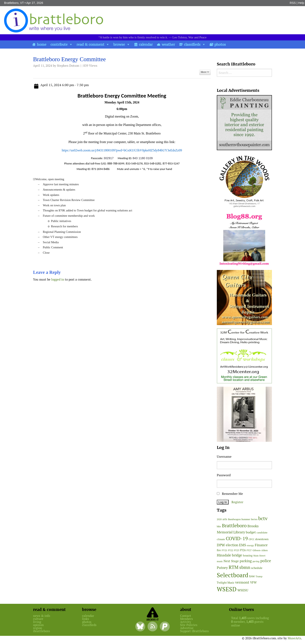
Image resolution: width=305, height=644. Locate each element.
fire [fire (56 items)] (219, 550)
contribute (59, 44)
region (38, 628)
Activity (186, 622)
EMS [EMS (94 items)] (243, 545)
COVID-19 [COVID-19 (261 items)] (237, 538)
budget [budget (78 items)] (251, 532)
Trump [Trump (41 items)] (259, 576)
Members (186, 619)
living (37, 622)
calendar (146, 44)
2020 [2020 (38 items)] (219, 519)
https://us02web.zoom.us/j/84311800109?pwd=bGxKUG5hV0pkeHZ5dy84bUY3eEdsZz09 (122, 150)
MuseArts (294, 638)
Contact (186, 616)
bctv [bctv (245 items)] (263, 518)
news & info (42, 616)
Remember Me (230, 494)
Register (237, 502)
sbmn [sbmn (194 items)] (245, 567)
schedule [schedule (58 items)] (257, 568)
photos (220, 44)
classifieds (192, 44)
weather (168, 44)
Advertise (187, 628)
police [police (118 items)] (266, 561)
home (42, 44)
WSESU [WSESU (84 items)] (243, 590)
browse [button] (119, 44)
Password (224, 475)
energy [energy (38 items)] (250, 545)
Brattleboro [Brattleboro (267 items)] (234, 526)
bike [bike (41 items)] (219, 526)
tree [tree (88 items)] (252, 576)
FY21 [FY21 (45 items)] (224, 550)
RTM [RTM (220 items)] (234, 567)
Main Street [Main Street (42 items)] (259, 556)
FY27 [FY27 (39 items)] (249, 550)
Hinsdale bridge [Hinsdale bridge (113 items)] (229, 555)
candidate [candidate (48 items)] (262, 533)
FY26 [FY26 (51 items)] (243, 550)
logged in (58, 279)
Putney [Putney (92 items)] (222, 568)
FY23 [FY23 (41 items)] (237, 550)
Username (224, 457)
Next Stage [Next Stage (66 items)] (231, 561)
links (86, 619)
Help (301, 3)
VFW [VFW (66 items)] (253, 582)
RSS (293, 3)
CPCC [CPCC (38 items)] (252, 539)
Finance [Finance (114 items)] (261, 545)
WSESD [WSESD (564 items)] (227, 589)
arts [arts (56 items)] (225, 519)
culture (38, 619)
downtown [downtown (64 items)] (262, 539)
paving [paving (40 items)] (256, 561)
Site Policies (189, 625)
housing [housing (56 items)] (248, 556)
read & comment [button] (90, 44)
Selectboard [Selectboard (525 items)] (233, 575)
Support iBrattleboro (194, 631)
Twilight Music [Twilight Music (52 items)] (226, 583)
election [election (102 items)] (232, 545)
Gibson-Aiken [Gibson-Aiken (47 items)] (260, 550)
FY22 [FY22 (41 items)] (231, 550)
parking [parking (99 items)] (246, 561)
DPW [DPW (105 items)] (221, 545)
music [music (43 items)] (220, 561)
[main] (122, 170)
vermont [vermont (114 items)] (242, 582)
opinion (38, 625)
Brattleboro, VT (14, 3)
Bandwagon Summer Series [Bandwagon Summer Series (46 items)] (243, 519)
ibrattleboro (41, 631)
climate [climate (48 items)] (221, 539)
